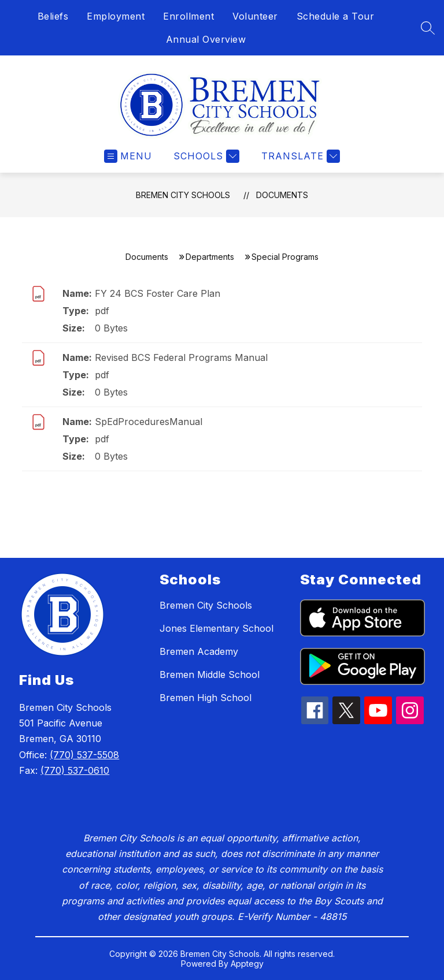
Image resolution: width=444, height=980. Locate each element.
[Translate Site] (299, 156)
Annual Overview (206, 39)
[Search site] (428, 28)
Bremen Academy (199, 651)
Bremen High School (206, 698)
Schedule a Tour (336, 16)
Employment (116, 16)
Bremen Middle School (210, 675)
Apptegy (247, 964)
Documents (282, 195)
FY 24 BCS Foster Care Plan (158, 293)
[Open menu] (128, 156)
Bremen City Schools (183, 195)
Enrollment (188, 16)
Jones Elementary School (217, 628)
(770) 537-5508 (84, 755)
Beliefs (53, 16)
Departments (210, 257)
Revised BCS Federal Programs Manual (181, 357)
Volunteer (255, 16)
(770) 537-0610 (75, 770)
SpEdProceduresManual (149, 422)
